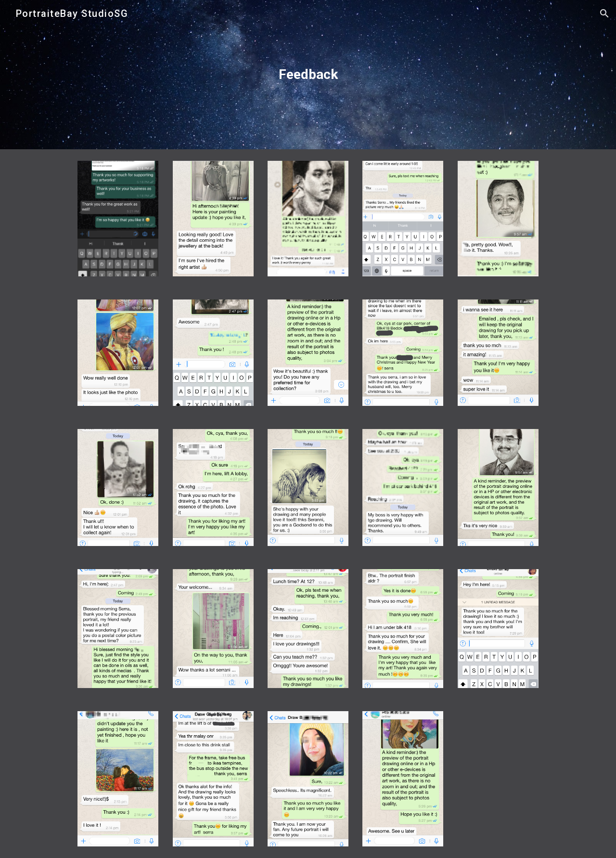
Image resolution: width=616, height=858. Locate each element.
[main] (308, 75)
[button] (604, 13)
